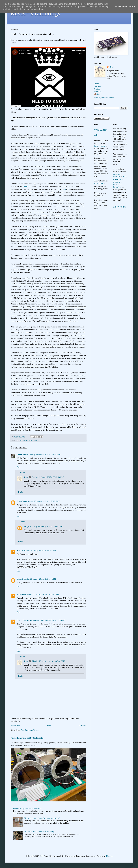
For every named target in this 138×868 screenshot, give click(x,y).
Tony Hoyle (21, 594)
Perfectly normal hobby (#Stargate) (27, 738)
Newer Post (16, 726)
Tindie (97, 84)
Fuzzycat (27, 527)
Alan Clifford (22, 455)
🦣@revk (98, 94)
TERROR (36, 440)
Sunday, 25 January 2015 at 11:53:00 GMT (40, 551)
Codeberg (98, 92)
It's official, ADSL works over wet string (39, 832)
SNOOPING (28, 440)
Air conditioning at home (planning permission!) (42, 818)
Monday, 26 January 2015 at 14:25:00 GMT (49, 620)
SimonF (20, 551)
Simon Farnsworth (24, 620)
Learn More (121, 7)
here (25, 186)
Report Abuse (119, 207)
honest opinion (100, 146)
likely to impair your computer (120, 179)
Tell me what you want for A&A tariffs (27, 809)
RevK (26, 477)
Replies (23, 473)
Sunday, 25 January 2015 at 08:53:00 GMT (48, 477)
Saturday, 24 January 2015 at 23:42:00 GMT (45, 455)
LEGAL (20, 440)
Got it (132, 7)
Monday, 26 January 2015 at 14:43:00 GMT (48, 661)
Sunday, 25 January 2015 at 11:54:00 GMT (40, 579)
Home (49, 726)
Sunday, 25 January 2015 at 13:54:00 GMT (43, 594)
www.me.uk (99, 184)
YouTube (98, 86)
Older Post (82, 726)
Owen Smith (22, 501)
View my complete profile (104, 98)
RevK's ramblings (35, 13)
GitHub (97, 89)
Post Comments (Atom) (30, 730)
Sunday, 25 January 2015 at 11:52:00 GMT (44, 501)
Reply (19, 467)
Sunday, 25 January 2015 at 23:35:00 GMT (48, 527)
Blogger (109, 856)
